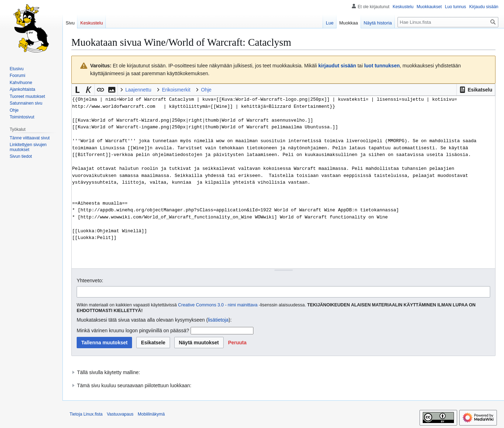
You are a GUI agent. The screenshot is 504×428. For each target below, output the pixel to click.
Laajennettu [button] (138, 90)
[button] (476, 90)
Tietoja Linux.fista (86, 414)
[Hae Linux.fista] (448, 22)
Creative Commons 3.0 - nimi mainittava (218, 305)
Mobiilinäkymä (151, 414)
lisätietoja (218, 320)
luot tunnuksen (382, 66)
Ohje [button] (206, 90)
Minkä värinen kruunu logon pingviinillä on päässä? (133, 330)
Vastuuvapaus (120, 414)
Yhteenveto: (90, 280)
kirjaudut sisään (337, 66)
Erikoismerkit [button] (176, 90)
